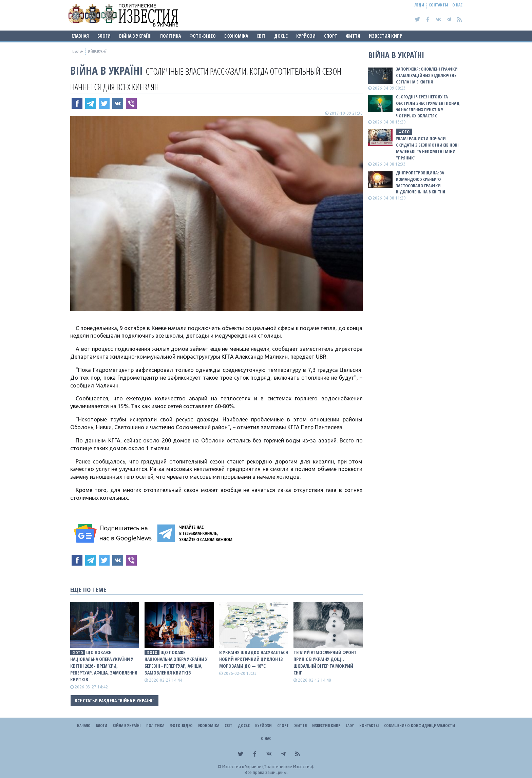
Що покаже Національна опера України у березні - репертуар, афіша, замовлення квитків (176, 662)
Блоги (104, 36)
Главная (80, 36)
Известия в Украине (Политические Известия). (268, 767)
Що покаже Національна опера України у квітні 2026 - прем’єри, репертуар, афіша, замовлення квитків (104, 666)
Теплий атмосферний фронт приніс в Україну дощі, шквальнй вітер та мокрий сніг (325, 662)
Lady (350, 726)
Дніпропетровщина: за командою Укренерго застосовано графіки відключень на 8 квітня (421, 182)
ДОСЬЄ (281, 36)
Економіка (236, 36)
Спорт (331, 36)
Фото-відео (203, 36)
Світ (261, 36)
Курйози (306, 36)
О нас (457, 5)
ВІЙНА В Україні (135, 36)
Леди (419, 5)
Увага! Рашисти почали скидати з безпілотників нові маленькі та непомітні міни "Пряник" (427, 148)
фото (78, 653)
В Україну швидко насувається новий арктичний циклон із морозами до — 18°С (254, 659)
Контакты (438, 5)
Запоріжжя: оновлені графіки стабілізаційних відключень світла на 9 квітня (427, 75)
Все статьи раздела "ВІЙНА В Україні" (115, 700)
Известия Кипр (385, 36)
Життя (353, 36)
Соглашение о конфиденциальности (420, 726)
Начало (84, 726)
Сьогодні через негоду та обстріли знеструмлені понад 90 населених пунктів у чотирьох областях (428, 106)
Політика (170, 36)
